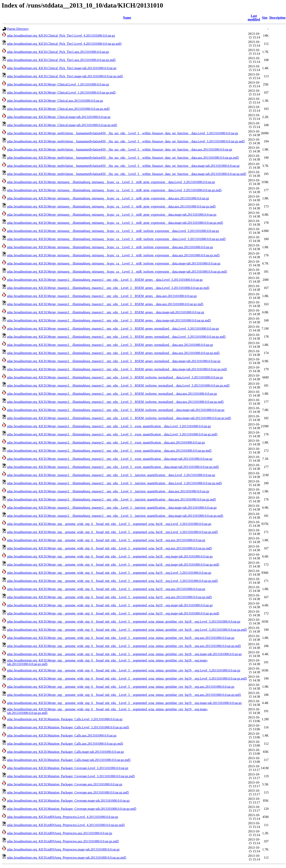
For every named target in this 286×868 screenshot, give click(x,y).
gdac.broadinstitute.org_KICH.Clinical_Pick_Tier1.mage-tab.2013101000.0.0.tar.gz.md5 (65, 76)
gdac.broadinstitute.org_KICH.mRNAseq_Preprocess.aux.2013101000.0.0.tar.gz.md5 (63, 841)
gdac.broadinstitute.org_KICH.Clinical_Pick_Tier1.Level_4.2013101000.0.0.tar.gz (61, 36)
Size (265, 18)
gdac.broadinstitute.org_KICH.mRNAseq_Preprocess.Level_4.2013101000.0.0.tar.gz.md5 (66, 825)
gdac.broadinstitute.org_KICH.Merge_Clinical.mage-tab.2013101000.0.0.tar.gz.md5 (62, 125)
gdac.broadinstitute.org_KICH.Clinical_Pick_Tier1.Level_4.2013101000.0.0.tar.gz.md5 (64, 44)
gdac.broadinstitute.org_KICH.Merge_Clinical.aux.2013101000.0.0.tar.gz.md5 (58, 109)
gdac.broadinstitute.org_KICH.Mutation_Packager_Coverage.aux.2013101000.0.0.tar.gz (65, 784)
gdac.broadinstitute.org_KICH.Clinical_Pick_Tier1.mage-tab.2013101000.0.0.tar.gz (62, 68)
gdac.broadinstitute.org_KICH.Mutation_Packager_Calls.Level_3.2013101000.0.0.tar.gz (65, 719)
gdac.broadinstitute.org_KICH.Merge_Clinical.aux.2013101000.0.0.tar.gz (55, 101)
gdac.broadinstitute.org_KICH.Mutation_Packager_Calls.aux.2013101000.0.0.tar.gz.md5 (65, 744)
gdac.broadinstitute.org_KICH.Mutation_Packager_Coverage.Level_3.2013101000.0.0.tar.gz (68, 768)
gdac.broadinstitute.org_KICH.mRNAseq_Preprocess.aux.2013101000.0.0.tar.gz (60, 833)
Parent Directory (18, 29)
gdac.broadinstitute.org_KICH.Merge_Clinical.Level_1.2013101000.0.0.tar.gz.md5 (61, 92)
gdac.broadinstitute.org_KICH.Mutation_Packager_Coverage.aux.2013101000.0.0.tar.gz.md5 (68, 792)
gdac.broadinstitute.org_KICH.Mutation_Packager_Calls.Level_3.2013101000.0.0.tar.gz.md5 (68, 727)
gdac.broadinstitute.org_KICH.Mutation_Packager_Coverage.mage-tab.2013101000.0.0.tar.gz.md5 (72, 809)
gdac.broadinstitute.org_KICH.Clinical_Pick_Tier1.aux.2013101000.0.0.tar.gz (58, 52)
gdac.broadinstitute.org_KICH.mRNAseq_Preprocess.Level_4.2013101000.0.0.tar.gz (63, 817)
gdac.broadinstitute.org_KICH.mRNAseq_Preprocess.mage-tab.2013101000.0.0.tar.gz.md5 (67, 858)
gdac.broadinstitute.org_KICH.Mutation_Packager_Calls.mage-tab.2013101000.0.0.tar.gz (66, 752)
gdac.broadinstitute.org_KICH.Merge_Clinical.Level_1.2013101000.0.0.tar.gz (58, 84)
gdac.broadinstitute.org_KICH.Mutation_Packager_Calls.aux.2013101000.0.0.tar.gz (62, 735)
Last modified (254, 18)
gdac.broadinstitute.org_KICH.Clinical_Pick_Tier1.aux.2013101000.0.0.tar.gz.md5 (61, 60)
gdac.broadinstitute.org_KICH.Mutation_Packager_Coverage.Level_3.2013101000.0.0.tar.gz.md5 (71, 776)
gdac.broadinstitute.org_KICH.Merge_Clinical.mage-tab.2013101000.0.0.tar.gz (59, 117)
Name (127, 18)
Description (277, 18)
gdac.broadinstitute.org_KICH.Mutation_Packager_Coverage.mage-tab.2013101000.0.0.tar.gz (68, 801)
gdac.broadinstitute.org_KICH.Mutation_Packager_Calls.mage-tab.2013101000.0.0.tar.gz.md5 (69, 760)
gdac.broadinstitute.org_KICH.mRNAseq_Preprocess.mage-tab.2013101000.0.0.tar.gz (63, 849)
